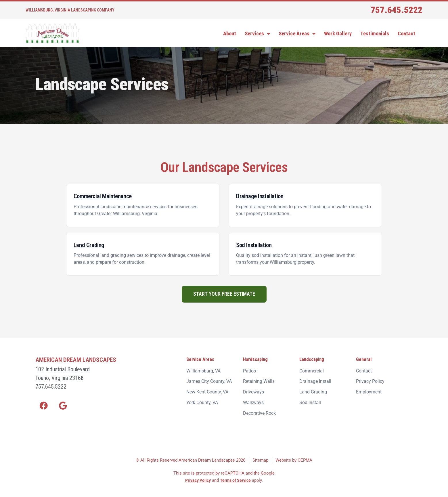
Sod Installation (256, 245)
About (230, 34)
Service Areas (297, 34)
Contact (406, 34)
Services (257, 34)
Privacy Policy (197, 476)
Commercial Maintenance (107, 196)
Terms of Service (237, 476)
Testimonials (375, 34)
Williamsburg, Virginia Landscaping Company (70, 10)
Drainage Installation (263, 196)
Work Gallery (338, 34)
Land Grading (91, 245)
